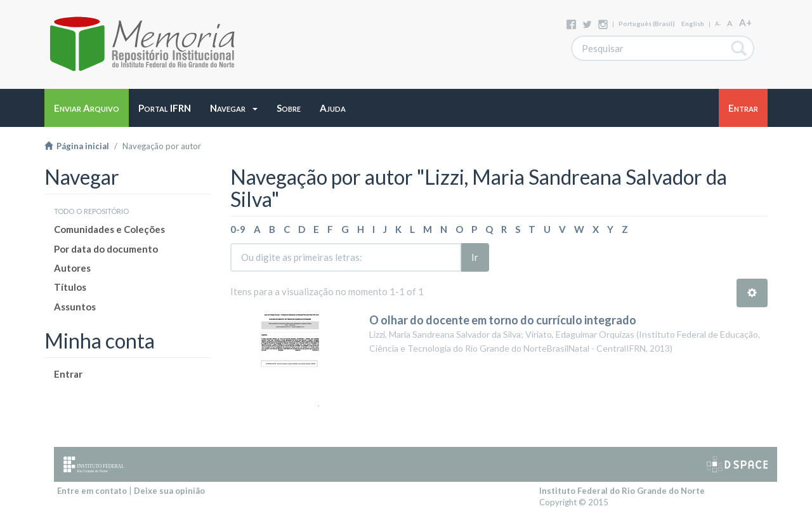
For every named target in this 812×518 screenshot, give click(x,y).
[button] (234, 108)
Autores (72, 268)
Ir (475, 257)
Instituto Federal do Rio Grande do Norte (622, 491)
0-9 (238, 229)
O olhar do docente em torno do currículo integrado (503, 320)
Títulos (70, 287)
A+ (745, 22)
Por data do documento (106, 249)
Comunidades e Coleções (109, 229)
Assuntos (75, 307)
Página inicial (77, 146)
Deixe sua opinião (169, 491)
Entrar (68, 374)
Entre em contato (92, 491)
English (693, 23)
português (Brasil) (647, 23)
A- (718, 24)
